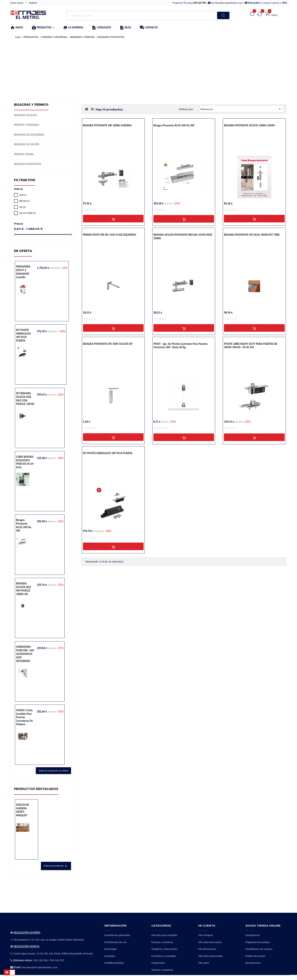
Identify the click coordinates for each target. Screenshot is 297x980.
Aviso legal (110, 949)
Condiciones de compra (259, 949)
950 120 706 (40, 960)
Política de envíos (255, 956)
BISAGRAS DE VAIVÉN (27, 144)
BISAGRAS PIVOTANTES (28, 164)
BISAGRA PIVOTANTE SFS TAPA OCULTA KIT (108, 344)
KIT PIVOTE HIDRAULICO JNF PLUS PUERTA (23, 335)
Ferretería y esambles (164, 956)
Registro (33, 3)
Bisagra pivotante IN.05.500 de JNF (24, 525)
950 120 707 (57, 960)
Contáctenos (253, 935)
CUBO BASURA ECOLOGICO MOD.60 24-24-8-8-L (25, 462)
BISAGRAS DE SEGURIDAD (29, 135)
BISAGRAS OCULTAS (25, 115)
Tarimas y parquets (162, 970)
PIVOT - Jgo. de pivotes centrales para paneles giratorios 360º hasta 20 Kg (181, 346)
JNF (22, 207)
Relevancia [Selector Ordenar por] (241, 109)
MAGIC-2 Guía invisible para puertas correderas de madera (24, 717)
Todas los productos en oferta (53, 771)
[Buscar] (148, 16)
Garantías (110, 956)
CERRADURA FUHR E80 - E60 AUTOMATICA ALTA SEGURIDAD (25, 654)
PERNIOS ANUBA (24, 154)
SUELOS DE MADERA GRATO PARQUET (23, 810)
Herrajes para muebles (164, 935)
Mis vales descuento (210, 942)
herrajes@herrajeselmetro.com (226, 3)
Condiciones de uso (116, 942)
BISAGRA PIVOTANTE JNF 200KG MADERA (107, 125)
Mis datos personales (210, 956)
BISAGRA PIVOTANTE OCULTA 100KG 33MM (249, 125)
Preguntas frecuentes (258, 942)
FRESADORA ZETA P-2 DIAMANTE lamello (23, 272)
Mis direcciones (207, 949)
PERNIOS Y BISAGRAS (27, 125)
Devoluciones (253, 963)
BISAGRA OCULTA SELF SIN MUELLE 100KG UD (24, 589)
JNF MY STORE (27, 213)
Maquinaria (158, 963)
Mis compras (206, 935)
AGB (23, 195)
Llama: (196, 3)
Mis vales (204, 963)
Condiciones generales (117, 935)
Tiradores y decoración (164, 949)
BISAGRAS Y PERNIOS (31, 105)
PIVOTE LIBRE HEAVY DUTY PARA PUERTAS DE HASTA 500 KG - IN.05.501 (251, 346)
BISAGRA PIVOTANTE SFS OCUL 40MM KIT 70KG (252, 235)
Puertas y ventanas (162, 942)
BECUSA (25, 201)
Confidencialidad (114, 963)
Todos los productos (56, 866)
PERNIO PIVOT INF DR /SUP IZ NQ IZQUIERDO (110, 235)
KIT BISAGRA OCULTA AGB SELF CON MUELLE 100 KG (25, 399)
